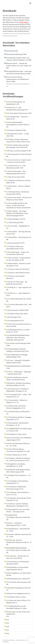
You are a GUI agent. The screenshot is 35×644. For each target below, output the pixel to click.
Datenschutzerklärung (9, 640)
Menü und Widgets (30, 5)
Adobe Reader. (24, 22)
